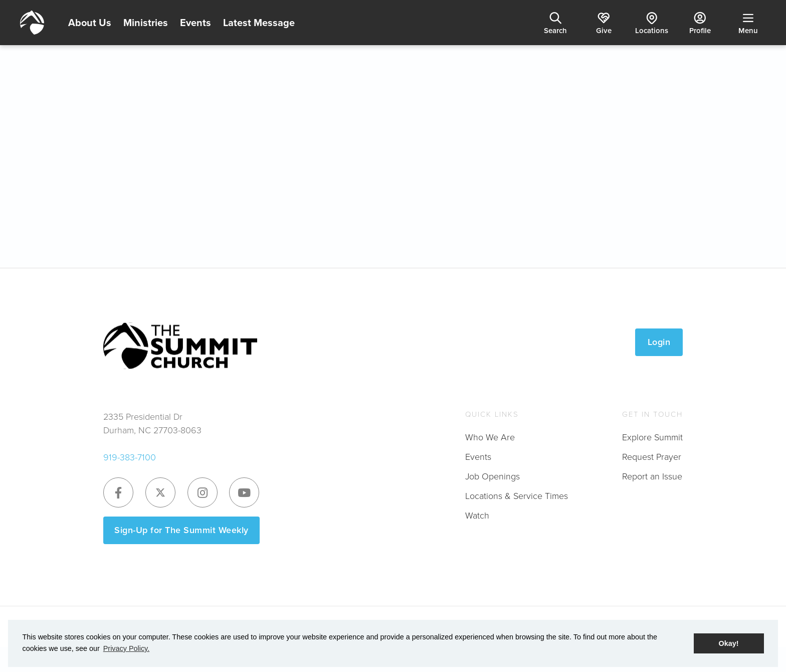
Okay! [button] (729, 643)
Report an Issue (652, 476)
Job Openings (493, 476)
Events (195, 23)
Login (659, 342)
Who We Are (490, 437)
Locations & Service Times (517, 495)
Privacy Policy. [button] (127, 648)
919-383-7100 (130, 457)
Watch (477, 515)
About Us (90, 23)
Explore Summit (652, 437)
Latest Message (259, 23)
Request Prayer (652, 456)
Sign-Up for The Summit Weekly (181, 530)
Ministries (146, 23)
